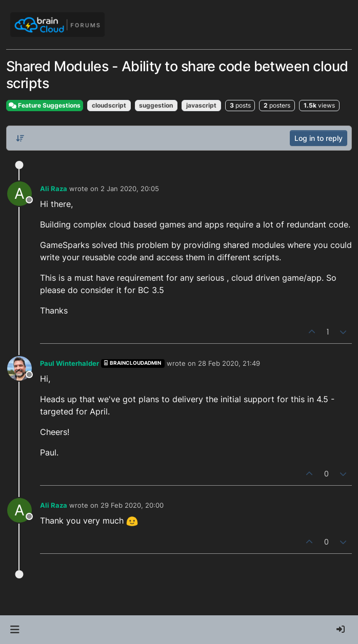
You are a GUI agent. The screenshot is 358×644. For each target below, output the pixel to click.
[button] (15, 630)
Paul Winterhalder (69, 363)
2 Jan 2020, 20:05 (130, 189)
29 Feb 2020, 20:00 (132, 505)
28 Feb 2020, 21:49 (229, 363)
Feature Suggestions (45, 105)
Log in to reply (319, 138)
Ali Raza (54, 189)
